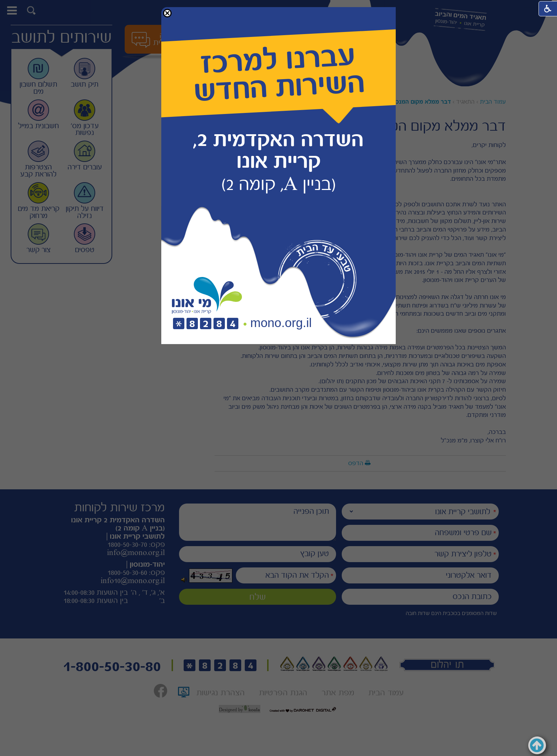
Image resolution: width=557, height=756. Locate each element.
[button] (167, 13)
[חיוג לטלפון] (206, 324)
